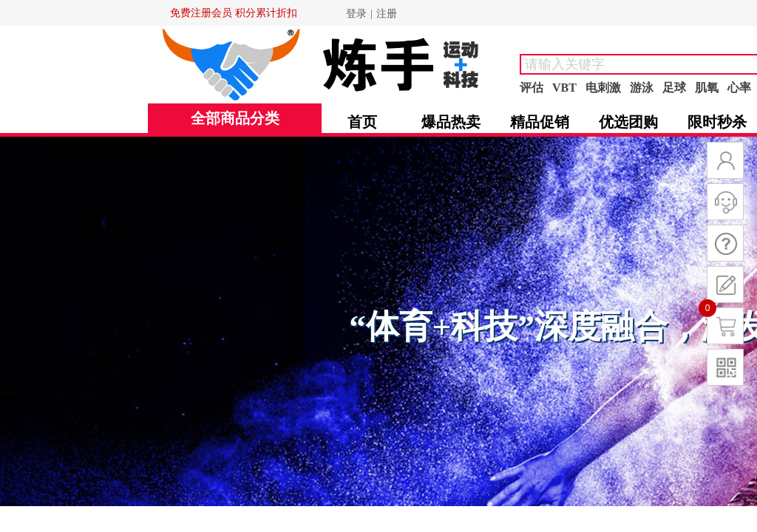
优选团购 (628, 122)
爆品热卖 (451, 122)
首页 (362, 122)
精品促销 (540, 122)
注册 (387, 14)
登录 (356, 14)
